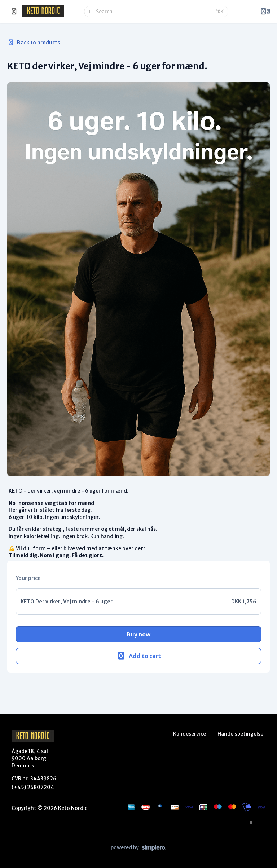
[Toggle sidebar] (14, 12)
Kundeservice (190, 734)
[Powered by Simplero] (139, 848)
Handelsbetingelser (241, 734)
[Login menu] (265, 12)
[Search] (153, 12)
